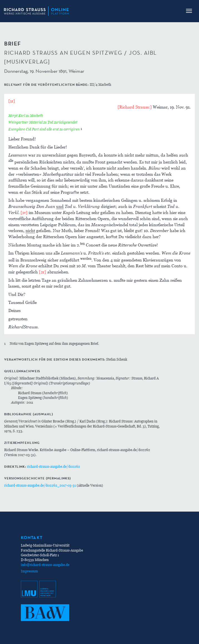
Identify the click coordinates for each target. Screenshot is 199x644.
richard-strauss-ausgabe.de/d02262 (54, 466)
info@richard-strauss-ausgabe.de (45, 565)
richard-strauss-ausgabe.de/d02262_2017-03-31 (40, 485)
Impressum (29, 571)
